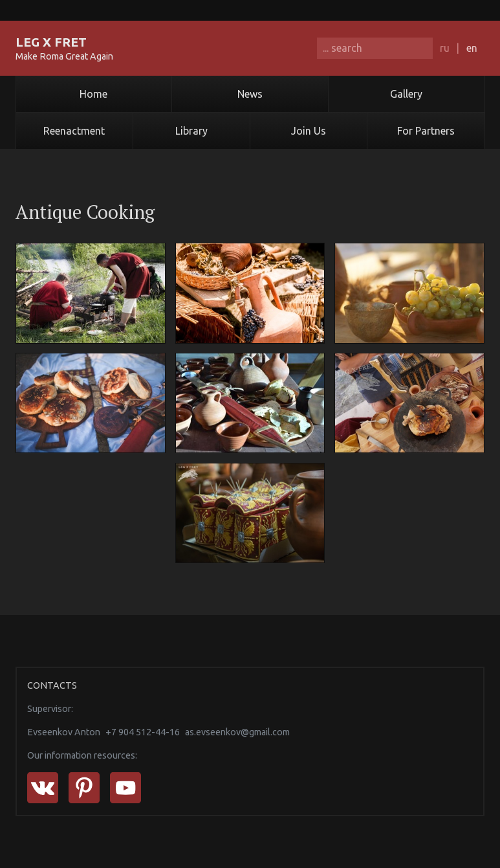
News (250, 94)
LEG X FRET (51, 42)
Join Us (309, 131)
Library (191, 131)
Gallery (406, 94)
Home (93, 94)
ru (445, 48)
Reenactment (74, 131)
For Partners (426, 131)
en (472, 48)
